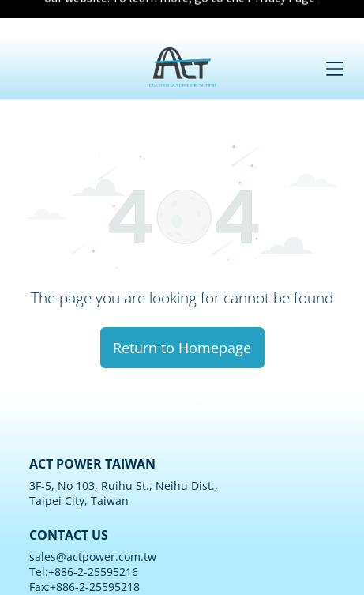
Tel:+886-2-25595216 (84, 518)
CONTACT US (69, 481)
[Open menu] (335, 31)
